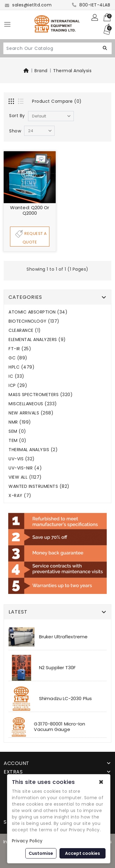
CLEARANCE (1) (25, 330)
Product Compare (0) (57, 101)
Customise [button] (41, 853)
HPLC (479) (22, 367)
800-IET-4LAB (91, 5)
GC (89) (18, 358)
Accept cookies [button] (83, 853)
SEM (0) (17, 431)
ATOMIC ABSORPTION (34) (38, 312)
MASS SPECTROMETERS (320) (41, 395)
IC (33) (16, 376)
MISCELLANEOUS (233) (33, 404)
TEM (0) (18, 441)
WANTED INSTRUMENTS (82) (39, 486)
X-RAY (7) (20, 496)
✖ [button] (101, 782)
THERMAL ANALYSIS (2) (33, 450)
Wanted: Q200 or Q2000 (30, 210)
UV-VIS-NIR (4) (25, 468)
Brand (41, 71)
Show (15, 131)
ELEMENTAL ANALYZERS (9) (37, 340)
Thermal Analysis (72, 71)
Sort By (17, 116)
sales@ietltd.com (28, 5)
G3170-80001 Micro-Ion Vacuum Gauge (59, 727)
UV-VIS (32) (22, 459)
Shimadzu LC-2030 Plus (65, 698)
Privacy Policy (27, 841)
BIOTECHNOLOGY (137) (34, 321)
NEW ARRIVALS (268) (31, 413)
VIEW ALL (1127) (25, 477)
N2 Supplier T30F (58, 668)
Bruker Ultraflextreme (63, 637)
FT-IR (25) (20, 349)
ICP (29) (18, 386)
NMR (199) (20, 422)
